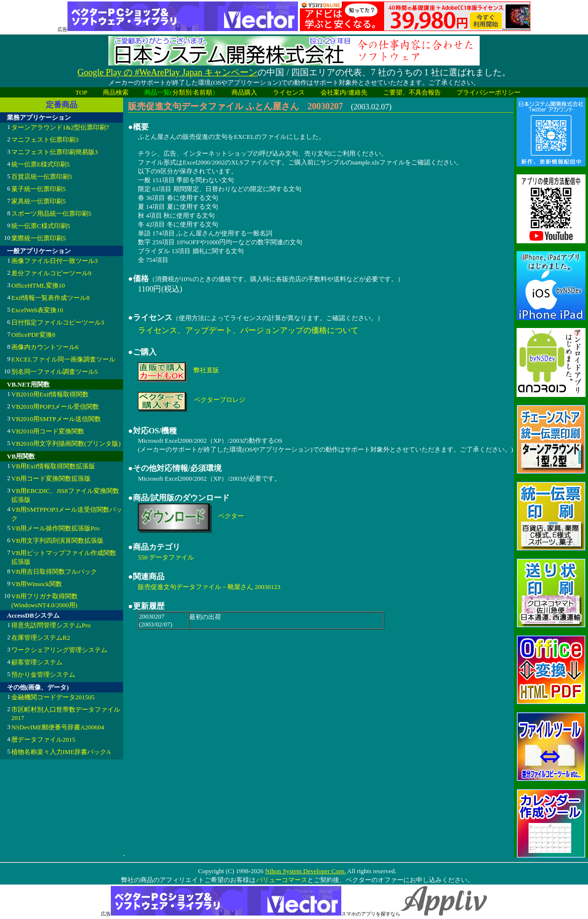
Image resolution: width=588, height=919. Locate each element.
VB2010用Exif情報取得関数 (50, 394)
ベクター (231, 516)
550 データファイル (166, 557)
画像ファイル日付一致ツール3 (55, 261)
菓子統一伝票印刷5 (39, 189)
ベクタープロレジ (220, 400)
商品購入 (244, 92)
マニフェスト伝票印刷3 (45, 140)
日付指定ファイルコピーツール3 (58, 322)
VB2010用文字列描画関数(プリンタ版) (66, 443)
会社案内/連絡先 (344, 92)
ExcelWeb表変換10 (37, 310)
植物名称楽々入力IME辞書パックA (61, 752)
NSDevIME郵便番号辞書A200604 (58, 727)
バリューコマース (281, 880)
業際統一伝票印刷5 (39, 238)
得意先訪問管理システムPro (51, 625)
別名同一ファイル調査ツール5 (55, 372)
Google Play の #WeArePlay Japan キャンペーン (167, 72)
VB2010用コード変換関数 (48, 431)
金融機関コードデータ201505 (53, 697)
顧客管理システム (37, 662)
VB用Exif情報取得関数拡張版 (53, 466)
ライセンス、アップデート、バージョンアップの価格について (248, 330)
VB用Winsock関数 (37, 584)
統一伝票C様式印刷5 (41, 226)
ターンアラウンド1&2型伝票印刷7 (60, 127)
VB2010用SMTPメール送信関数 (56, 419)
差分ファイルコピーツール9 (51, 273)
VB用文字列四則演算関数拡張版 (57, 541)
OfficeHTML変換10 (38, 285)
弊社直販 (206, 370)
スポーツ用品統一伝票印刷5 (51, 213)
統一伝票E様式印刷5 (40, 164)
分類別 (182, 92)
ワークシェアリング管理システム (59, 650)
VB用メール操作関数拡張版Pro (55, 528)
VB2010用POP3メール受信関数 (55, 407)
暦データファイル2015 (43, 739)
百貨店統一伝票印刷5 (42, 177)
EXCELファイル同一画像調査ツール (63, 359)
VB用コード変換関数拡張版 (51, 478)
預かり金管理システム (43, 674)
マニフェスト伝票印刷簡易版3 (55, 152)
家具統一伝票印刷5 (39, 201)
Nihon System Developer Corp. (305, 871)
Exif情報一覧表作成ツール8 (50, 298)
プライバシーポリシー (489, 92)
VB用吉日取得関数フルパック (54, 572)
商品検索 (116, 92)
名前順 (203, 92)
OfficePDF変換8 (33, 335)
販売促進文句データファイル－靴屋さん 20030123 (209, 587)
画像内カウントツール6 (45, 347)
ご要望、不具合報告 (412, 92)
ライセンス (289, 92)
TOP (81, 92)
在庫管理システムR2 (41, 638)
